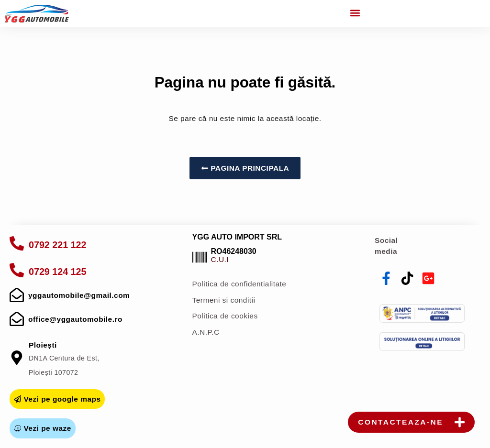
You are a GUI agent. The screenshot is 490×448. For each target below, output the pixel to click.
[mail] (17, 295)
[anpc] (422, 313)
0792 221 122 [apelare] (58, 245)
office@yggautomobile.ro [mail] (75, 319)
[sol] (422, 342)
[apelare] (17, 243)
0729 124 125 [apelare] (58, 272)
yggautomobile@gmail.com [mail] (79, 295)
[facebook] (386, 278)
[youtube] (428, 278)
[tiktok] (407, 278)
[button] (355, 13)
